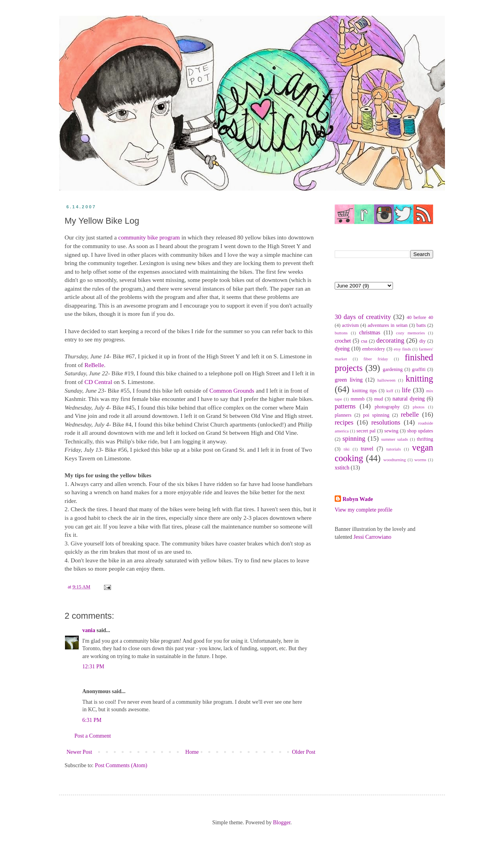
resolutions (386, 422)
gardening (393, 369)
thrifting (425, 439)
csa (364, 341)
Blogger (282, 823)
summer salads (395, 439)
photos (419, 407)
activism (351, 325)
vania (89, 630)
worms (420, 460)
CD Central (98, 382)
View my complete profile (364, 510)
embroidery (374, 349)
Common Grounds (232, 390)
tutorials (394, 449)
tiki (347, 449)
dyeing (342, 349)
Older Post (304, 752)
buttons (341, 333)
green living (349, 380)
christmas (370, 333)
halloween (386, 380)
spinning (354, 439)
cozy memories (410, 333)
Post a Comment (93, 736)
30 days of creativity (363, 317)
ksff (390, 391)
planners (343, 415)
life (406, 390)
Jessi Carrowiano (372, 537)
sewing (391, 431)
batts (421, 325)
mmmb (358, 399)
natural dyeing (409, 399)
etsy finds (402, 349)
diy (422, 341)
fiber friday (376, 359)
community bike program (149, 237)
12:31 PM (93, 667)
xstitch (342, 468)
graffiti (419, 369)
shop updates (420, 431)
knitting (419, 379)
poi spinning (376, 415)
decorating (390, 340)
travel (367, 449)
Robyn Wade (358, 499)
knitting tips (365, 391)
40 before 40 (420, 317)
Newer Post (79, 752)
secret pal (366, 431)
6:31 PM (92, 720)
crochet (343, 341)
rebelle (410, 415)
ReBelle (94, 365)
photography (387, 407)
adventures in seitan (388, 325)
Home (192, 752)
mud (378, 399)
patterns (345, 406)
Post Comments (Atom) (121, 765)
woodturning (395, 460)
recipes (344, 422)
